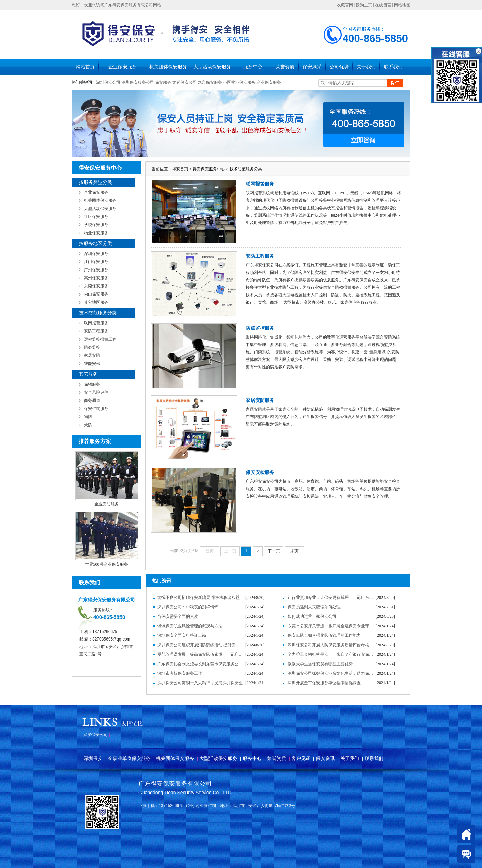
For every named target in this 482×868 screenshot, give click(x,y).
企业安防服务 (107, 504)
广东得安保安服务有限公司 (175, 784)
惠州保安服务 (96, 278)
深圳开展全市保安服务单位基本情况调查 (324, 683)
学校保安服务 (96, 225)
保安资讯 (325, 758)
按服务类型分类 (95, 182)
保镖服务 (92, 384)
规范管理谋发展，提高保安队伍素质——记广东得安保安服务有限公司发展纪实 (200, 654)
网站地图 (402, 5)
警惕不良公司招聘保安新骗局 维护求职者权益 (199, 598)
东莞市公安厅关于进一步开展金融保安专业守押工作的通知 (331, 626)
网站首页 (85, 67)
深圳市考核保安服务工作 (180, 673)
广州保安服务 (96, 270)
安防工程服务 (96, 331)
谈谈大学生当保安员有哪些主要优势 (320, 664)
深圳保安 (93, 758)
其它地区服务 (96, 302)
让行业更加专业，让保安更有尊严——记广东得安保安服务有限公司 (331, 598)
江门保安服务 (96, 262)
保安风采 (312, 67)
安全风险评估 (96, 392)
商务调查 (92, 400)
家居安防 (92, 355)
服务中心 (253, 67)
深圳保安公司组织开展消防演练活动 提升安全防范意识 (200, 645)
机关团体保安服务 (168, 67)
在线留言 (383, 5)
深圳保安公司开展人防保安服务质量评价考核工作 (331, 645)
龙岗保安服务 (210, 82)
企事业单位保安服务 (129, 758)
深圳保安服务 (96, 254)
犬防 (88, 425)
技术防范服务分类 (98, 313)
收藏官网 (345, 5)
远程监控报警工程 (100, 339)
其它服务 (88, 374)
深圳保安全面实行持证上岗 (182, 635)
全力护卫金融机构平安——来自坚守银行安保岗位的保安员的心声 (331, 654)
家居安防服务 (260, 400)
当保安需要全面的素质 (178, 616)
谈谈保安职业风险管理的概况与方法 (190, 626)
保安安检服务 (260, 472)
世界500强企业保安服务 (107, 564)
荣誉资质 (285, 67)
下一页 (274, 551)
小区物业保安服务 (239, 82)
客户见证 (301, 758)
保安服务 (163, 82)
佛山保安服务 (96, 294)
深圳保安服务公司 (138, 82)
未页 (294, 551)
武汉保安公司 (95, 735)
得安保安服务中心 (209, 169)
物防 (88, 417)
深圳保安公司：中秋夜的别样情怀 (188, 607)
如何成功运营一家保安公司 (312, 616)
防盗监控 (92, 347)
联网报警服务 (96, 323)
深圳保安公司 (108, 82)
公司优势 (339, 67)
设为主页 (364, 5)
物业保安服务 (96, 233)
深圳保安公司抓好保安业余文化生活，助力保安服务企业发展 (331, 673)
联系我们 (393, 67)
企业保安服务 (123, 67)
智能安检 (92, 364)
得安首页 (180, 169)
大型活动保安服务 (212, 67)
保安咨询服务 (96, 409)
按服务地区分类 (95, 244)
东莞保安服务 (96, 286)
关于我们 (366, 67)
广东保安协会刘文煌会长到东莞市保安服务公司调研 (200, 664)
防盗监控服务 (260, 328)
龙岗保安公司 (184, 82)
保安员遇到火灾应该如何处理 (314, 607)
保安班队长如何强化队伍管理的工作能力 (324, 635)
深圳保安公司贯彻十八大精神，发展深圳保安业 (200, 683)
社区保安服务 (96, 217)
